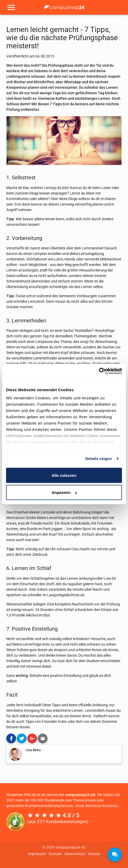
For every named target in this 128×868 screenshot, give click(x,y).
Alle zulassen (64, 475)
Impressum (37, 854)
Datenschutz (75, 854)
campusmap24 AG (80, 795)
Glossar (94, 854)
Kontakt (55, 854)
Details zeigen (98, 459)
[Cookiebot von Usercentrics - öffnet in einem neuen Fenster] (99, 371)
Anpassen (64, 492)
